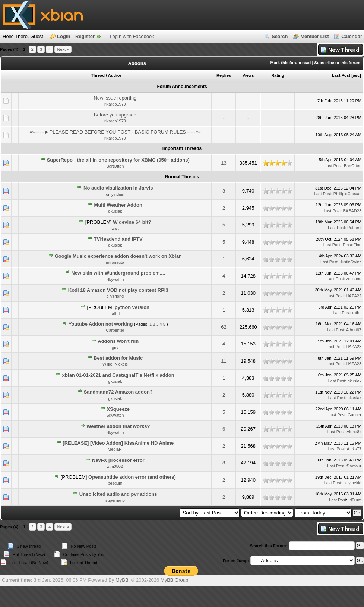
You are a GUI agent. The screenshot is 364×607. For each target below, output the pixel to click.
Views (248, 75)
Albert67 (354, 330)
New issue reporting (115, 98)
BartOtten (115, 166)
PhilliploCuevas (347, 194)
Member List (315, 36)
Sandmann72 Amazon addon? (118, 392)
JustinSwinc (351, 262)
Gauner (354, 415)
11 (224, 361)
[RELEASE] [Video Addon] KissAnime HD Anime (118, 443)
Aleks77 (354, 449)
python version (132, 307)
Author (115, 75)
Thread (98, 75)
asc (356, 75)
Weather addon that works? (118, 426)
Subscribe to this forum (337, 63)
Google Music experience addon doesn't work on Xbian (118, 256)
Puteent (354, 228)
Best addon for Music (118, 358)
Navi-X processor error (118, 460)
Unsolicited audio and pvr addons (118, 494)
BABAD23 (352, 211)
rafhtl (115, 313)
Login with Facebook (132, 36)
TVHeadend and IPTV (118, 239)
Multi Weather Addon (118, 205)
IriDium (355, 500)
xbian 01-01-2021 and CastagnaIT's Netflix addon (118, 375)
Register (85, 36)
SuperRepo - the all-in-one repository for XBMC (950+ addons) (118, 160)
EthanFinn (352, 245)
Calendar (352, 36)
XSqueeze (118, 409)
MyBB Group (174, 580)
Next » (63, 49)
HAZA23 (354, 347)
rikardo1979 (115, 104)
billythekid (352, 483)
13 (224, 163)
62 (224, 327)
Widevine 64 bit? (132, 222)
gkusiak (115, 211)
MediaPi (115, 449)
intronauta (115, 262)
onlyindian (115, 194)
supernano (115, 500)
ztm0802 (115, 466)
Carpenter (115, 330)
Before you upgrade (115, 115)
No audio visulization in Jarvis (118, 188)
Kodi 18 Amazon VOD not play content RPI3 (118, 290)
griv (115, 347)
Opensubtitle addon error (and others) (132, 477)
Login (64, 36)
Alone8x (354, 432)
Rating (278, 75)
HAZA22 (354, 296)
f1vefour (354, 466)
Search (280, 36)
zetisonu (354, 279)
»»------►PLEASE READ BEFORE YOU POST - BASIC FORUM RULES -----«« (115, 132)
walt (115, 228)
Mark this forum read (291, 63)
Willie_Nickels (115, 364)
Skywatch (115, 279)
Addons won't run (118, 341)
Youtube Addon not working (101, 324)
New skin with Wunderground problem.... (118, 273)
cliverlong (115, 296)
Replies (224, 75)
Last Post (341, 75)
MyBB (122, 580)
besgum (115, 483)
